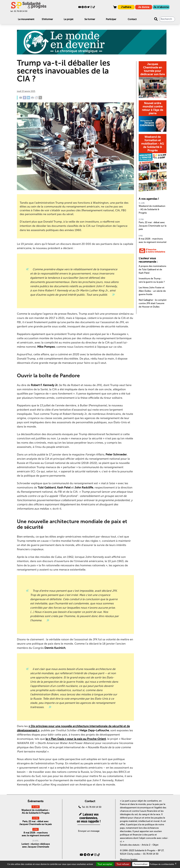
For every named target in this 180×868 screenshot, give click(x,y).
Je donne (144, 7)
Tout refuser (123, 864)
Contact (132, 19)
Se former (90, 19)
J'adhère (126, 7)
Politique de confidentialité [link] (162, 864)
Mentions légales (129, 859)
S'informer (47, 19)
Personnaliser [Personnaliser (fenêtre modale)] (141, 864)
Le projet (69, 19)
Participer (111, 19)
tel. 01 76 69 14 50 (19, 11)
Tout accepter (105, 864)
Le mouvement (26, 19)
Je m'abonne (161, 7)
